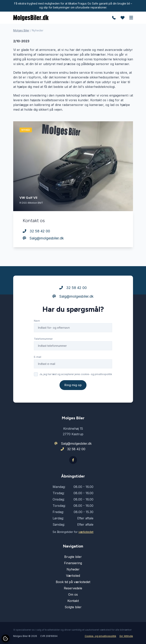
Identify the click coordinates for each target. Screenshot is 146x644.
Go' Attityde (126, 636)
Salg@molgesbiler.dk (43, 238)
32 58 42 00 (36, 231)
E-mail (38, 357)
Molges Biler (21, 30)
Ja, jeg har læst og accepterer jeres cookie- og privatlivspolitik (76, 374)
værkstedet (86, 532)
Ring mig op (73, 385)
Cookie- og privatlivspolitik (100, 636)
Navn (37, 321)
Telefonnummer (43, 339)
